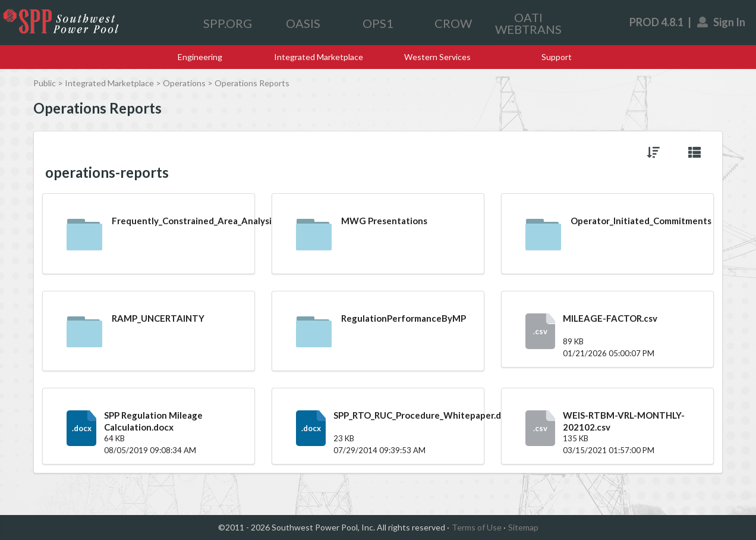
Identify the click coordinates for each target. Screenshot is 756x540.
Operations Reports (252, 83)
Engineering (200, 57)
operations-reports (107, 172)
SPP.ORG (228, 23)
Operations (184, 83)
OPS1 (378, 23)
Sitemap (523, 527)
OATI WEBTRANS (528, 23)
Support (557, 57)
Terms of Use (477, 527)
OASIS (303, 23)
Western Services (437, 57)
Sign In (722, 22)
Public (45, 83)
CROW (453, 23)
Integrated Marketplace (319, 57)
